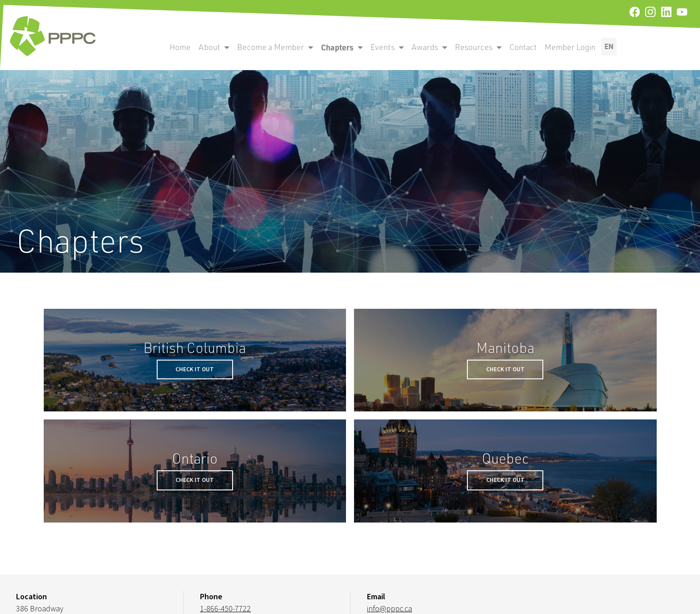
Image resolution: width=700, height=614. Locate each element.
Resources (474, 47)
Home (180, 47)
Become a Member (271, 47)
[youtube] (682, 12)
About (209, 47)
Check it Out (195, 369)
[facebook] (635, 12)
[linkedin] (666, 12)
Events (383, 47)
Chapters (337, 47)
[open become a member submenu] (227, 47)
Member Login (570, 47)
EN (609, 46)
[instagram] (650, 12)
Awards (425, 47)
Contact (523, 47)
